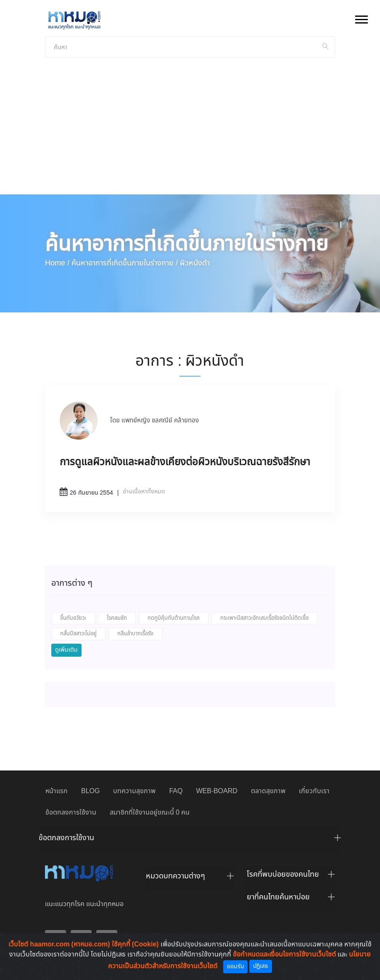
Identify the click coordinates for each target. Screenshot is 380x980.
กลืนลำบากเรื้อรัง (135, 634)
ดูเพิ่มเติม (66, 650)
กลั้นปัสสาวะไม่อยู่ (78, 634)
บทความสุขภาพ (134, 791)
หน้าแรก (57, 791)
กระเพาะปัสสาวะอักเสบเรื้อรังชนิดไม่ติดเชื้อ (264, 618)
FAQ (176, 791)
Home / (57, 263)
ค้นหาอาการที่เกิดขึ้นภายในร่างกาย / (125, 263)
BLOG (90, 791)
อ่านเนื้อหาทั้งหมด (144, 492)
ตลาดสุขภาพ (268, 791)
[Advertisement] (190, 131)
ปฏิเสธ (261, 966)
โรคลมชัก (117, 618)
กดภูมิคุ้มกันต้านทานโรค (174, 618)
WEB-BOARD (216, 791)
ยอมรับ (235, 967)
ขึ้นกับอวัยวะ (73, 618)
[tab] (190, 840)
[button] (361, 18)
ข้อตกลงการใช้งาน (71, 813)
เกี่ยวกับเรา (314, 791)
